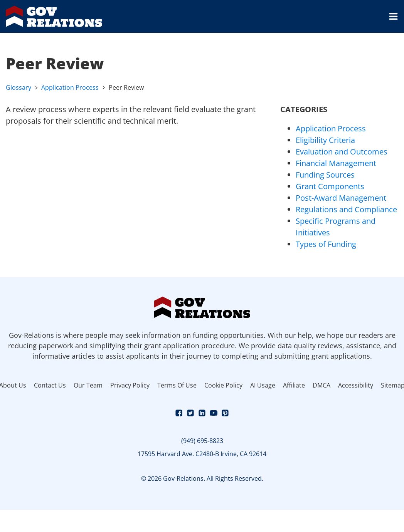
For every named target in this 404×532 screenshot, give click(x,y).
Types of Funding (326, 244)
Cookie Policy (223, 385)
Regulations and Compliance (346, 209)
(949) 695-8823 (202, 441)
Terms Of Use (177, 385)
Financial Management (336, 163)
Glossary (19, 87)
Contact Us (50, 385)
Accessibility (356, 385)
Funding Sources (325, 175)
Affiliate (294, 385)
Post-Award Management (341, 198)
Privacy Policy (130, 385)
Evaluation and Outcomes (342, 152)
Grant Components (330, 186)
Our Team (88, 385)
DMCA (322, 385)
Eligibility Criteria (325, 140)
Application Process (70, 87)
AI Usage (263, 385)
